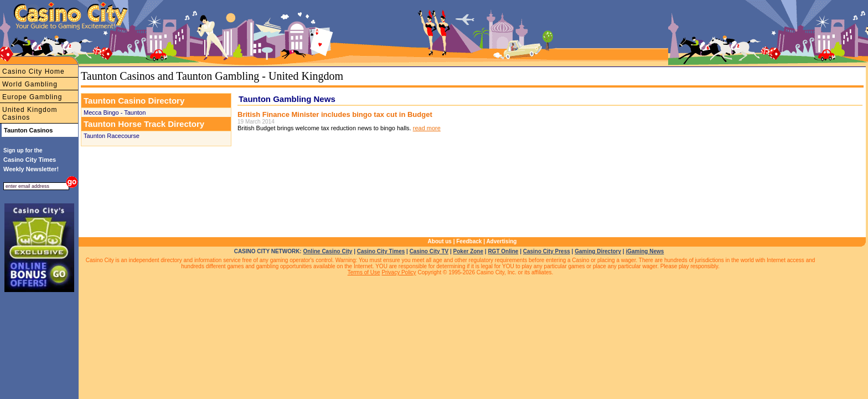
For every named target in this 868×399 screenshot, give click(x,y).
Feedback (469, 241)
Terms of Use (364, 272)
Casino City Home (33, 71)
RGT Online (503, 251)
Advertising (501, 241)
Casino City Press (547, 251)
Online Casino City (327, 251)
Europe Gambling (32, 97)
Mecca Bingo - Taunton (115, 112)
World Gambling (30, 84)
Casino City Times (381, 251)
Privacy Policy (399, 272)
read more (427, 128)
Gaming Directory (598, 251)
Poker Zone (468, 251)
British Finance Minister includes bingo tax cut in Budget (335, 114)
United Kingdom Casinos (30, 114)
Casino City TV (429, 251)
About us (440, 241)
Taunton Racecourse (112, 136)
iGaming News (645, 251)
